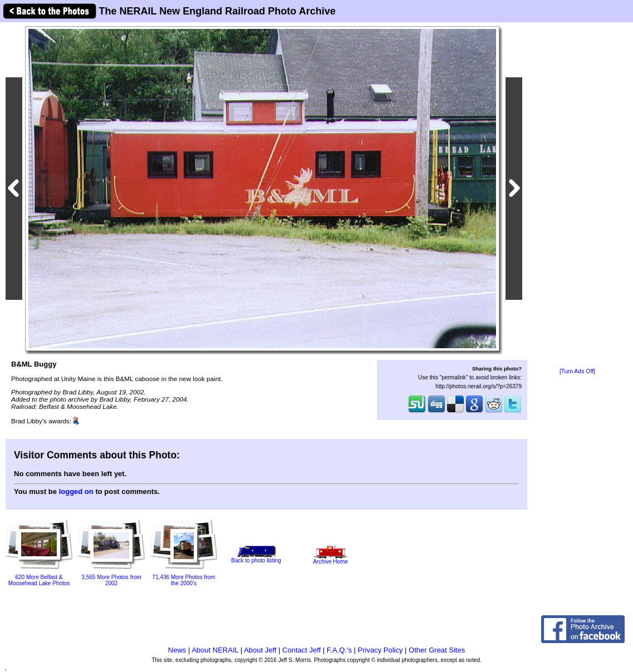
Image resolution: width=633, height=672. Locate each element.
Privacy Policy (381, 650)
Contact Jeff (301, 650)
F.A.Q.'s (339, 650)
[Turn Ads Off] (577, 371)
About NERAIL (215, 650)
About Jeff (260, 650)
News (177, 650)
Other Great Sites (437, 650)
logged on (76, 491)
